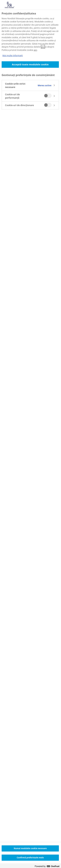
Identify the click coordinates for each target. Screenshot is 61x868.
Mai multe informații (13, 55)
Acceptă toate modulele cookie (30, 64)
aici (43, 47)
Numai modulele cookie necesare (30, 848)
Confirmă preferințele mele (30, 858)
